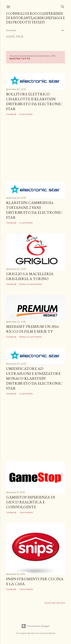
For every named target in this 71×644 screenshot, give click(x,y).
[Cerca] (63, 6)
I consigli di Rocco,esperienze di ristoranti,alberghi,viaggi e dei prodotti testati (35, 18)
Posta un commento (30, 284)
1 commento (26, 512)
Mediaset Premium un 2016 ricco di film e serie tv (32, 329)
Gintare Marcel (47, 633)
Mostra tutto (20, 59)
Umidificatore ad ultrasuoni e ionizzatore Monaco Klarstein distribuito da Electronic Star (34, 378)
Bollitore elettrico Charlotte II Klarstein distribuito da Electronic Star (34, 101)
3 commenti (26, 114)
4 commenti (26, 223)
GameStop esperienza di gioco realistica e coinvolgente (30, 502)
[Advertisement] (35, 149)
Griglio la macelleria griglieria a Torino (30, 276)
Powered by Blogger (36, 626)
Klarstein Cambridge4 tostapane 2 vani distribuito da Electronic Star (34, 210)
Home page (15, 37)
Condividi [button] (11, 114)
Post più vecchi (55, 603)
